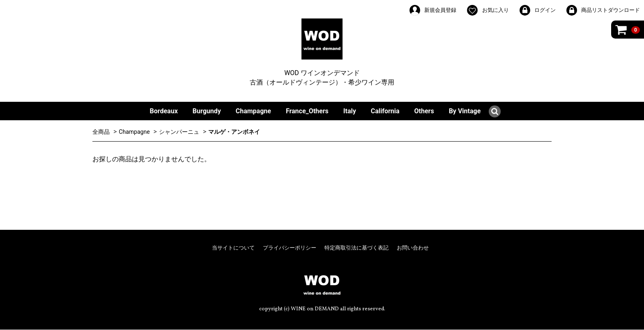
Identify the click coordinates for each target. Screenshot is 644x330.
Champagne (253, 111)
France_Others (307, 111)
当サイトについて (233, 248)
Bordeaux (164, 111)
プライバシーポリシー (290, 248)
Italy (350, 111)
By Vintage (465, 111)
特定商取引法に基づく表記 (356, 248)
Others (424, 111)
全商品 (101, 132)
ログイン (537, 10)
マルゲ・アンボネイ (234, 132)
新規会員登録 (432, 10)
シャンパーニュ (179, 132)
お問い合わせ (413, 248)
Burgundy (207, 111)
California (385, 111)
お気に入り (487, 10)
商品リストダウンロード (603, 10)
